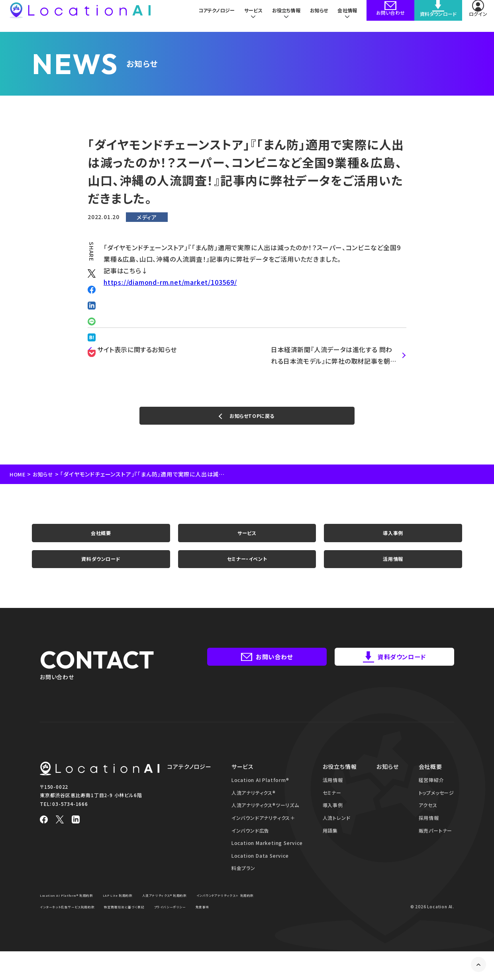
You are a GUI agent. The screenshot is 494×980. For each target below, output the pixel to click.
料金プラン (243, 886)
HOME (18, 480)
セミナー (332, 810)
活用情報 (393, 574)
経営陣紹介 (431, 797)
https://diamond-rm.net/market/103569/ (170, 282)
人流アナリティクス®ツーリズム (265, 823)
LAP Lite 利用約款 (135, 912)
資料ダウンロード (101, 574)
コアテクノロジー (211, 16)
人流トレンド (337, 835)
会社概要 (101, 542)
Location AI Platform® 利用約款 (74, 912)
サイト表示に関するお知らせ (137, 349)
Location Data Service (260, 873)
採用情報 (429, 835)
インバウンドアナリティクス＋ (263, 835)
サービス (247, 542)
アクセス (428, 823)
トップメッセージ (436, 810)
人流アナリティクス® (254, 810)
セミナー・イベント (247, 574)
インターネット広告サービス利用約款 (156, 924)
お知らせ (318, 16)
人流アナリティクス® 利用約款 (190, 912)
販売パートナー (436, 848)
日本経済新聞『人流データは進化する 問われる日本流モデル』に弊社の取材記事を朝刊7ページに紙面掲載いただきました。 (332, 356)
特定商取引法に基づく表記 (226, 924)
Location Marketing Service (267, 860)
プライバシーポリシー (60, 936)
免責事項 (98, 936)
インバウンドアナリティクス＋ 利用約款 (76, 924)
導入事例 (393, 542)
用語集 (330, 848)
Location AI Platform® (260, 797)
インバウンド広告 (250, 848)
